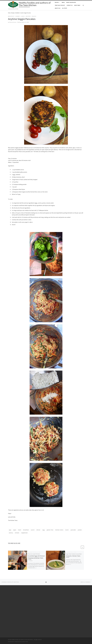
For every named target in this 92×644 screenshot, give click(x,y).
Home (9, 13)
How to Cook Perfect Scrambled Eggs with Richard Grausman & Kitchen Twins (36, 556)
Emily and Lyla (13, 22)
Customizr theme (25, 642)
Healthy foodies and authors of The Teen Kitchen (22, 640)
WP (13, 642)
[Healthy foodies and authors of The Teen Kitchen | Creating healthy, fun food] (13, 4)
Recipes (13, 13)
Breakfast (18, 13)
